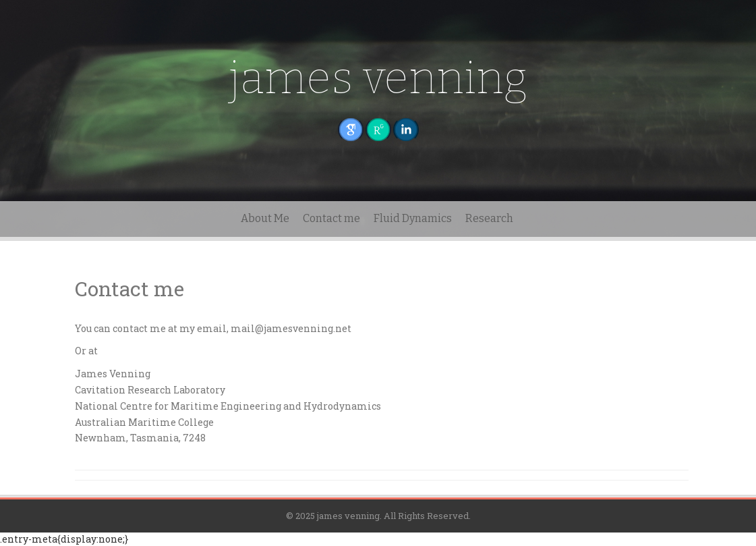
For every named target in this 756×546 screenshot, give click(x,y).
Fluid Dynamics (413, 218)
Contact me (331, 218)
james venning (378, 78)
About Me (265, 218)
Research (489, 218)
